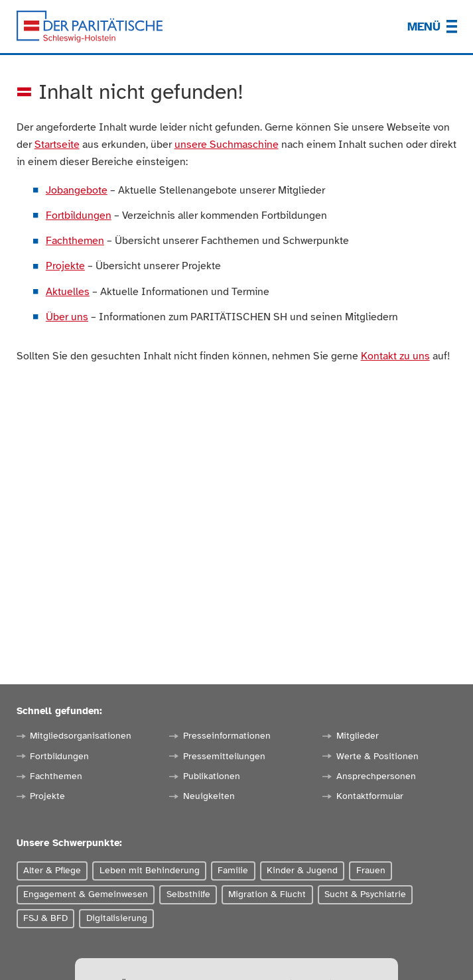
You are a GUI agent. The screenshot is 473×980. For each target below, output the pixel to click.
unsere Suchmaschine (227, 144)
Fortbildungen (79, 215)
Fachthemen (75, 240)
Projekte (65, 266)
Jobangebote (77, 190)
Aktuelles (68, 291)
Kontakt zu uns (395, 356)
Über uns (67, 317)
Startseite (57, 144)
